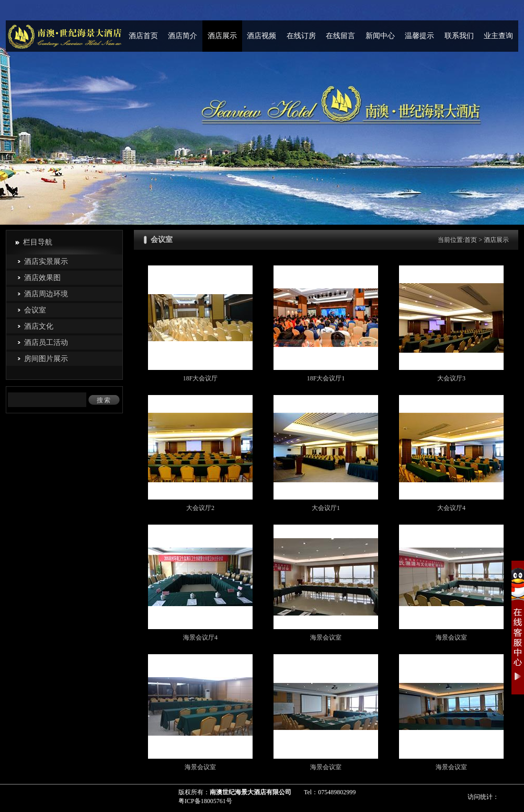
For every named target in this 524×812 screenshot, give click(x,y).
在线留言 (340, 36)
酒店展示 (222, 36)
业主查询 (498, 36)
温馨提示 (419, 36)
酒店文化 (39, 326)
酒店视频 (261, 36)
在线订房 (301, 36)
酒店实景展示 (46, 262)
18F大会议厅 (201, 378)
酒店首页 (143, 36)
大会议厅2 (200, 508)
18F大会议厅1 (326, 378)
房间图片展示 (46, 359)
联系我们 (459, 36)
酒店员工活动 (46, 343)
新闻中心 (380, 36)
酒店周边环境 (46, 294)
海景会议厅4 (200, 637)
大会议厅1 (326, 508)
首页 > (474, 240)
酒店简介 (183, 36)
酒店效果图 (42, 278)
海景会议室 (326, 637)
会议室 (35, 310)
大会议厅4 (451, 508)
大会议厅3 (451, 378)
